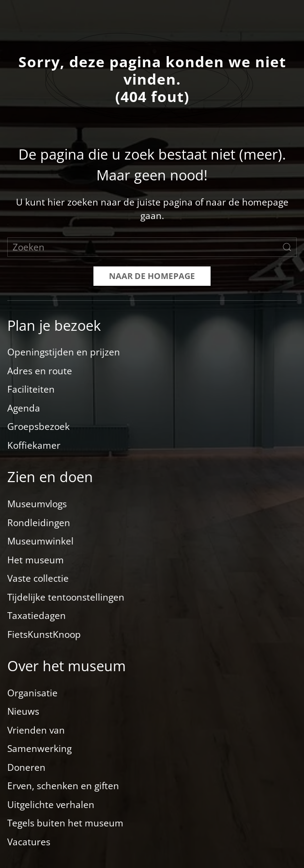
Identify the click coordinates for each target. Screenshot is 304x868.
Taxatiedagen (37, 616)
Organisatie (32, 693)
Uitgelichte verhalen (51, 805)
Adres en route (40, 371)
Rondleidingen (39, 523)
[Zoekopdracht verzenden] (287, 247)
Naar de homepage (152, 276)
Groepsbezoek (38, 427)
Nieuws (23, 711)
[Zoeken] (152, 247)
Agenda (24, 408)
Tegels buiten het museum (65, 823)
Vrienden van (36, 730)
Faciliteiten (31, 389)
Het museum (36, 560)
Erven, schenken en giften (63, 786)
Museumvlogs (37, 504)
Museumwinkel (40, 541)
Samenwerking (39, 749)
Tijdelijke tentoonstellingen (66, 597)
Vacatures (29, 842)
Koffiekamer (34, 445)
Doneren (26, 767)
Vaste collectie (38, 578)
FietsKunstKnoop (44, 634)
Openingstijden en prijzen (64, 352)
